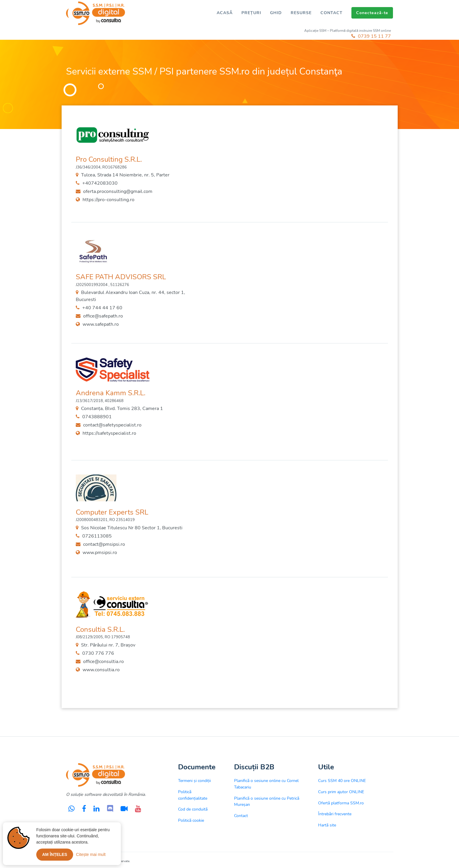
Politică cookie (191, 820)
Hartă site (327, 825)
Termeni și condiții (194, 781)
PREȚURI (251, 13)
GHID (276, 13)
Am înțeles (55, 854)
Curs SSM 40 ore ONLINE (342, 781)
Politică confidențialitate (193, 795)
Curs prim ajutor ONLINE (341, 792)
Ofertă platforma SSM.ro (341, 803)
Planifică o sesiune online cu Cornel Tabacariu (266, 784)
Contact (241, 816)
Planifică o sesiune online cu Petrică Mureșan (267, 801)
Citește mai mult (91, 854)
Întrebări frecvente (335, 814)
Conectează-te (372, 13)
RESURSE (301, 13)
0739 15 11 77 (371, 36)
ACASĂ (225, 13)
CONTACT (331, 13)
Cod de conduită (193, 809)
